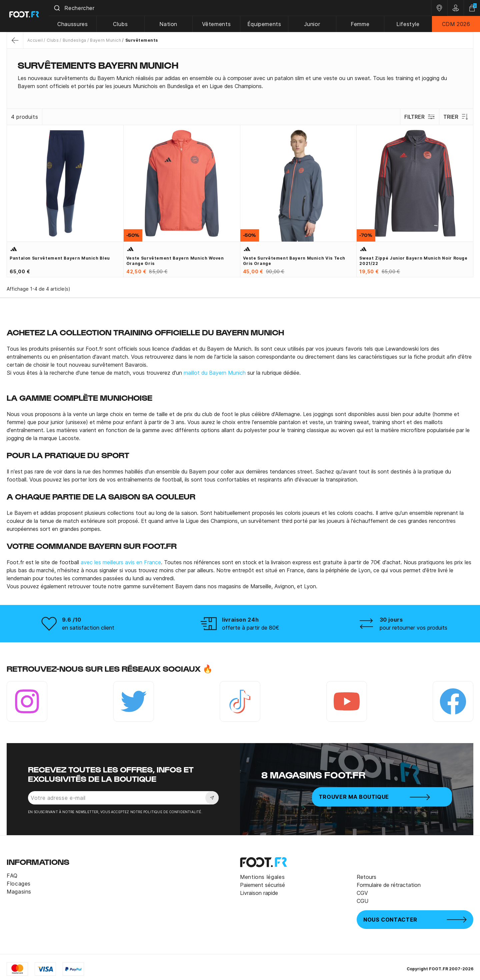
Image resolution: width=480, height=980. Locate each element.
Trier (456, 117)
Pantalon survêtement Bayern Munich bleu (60, 258)
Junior (313, 24)
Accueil (35, 40)
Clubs (123, 24)
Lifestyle (408, 24)
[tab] (240, 82)
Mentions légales (262, 877)
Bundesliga (74, 40)
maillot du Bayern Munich (215, 373)
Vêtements (218, 24)
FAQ (12, 876)
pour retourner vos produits (413, 628)
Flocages (19, 884)
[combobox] (241, 8)
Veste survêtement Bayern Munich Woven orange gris (175, 261)
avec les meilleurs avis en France (121, 562)
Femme (361, 24)
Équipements (266, 24)
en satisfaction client (88, 628)
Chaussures (75, 24)
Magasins (19, 892)
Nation (171, 24)
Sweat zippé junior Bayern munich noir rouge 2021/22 (413, 261)
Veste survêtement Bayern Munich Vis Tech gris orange (294, 261)
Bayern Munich (105, 40)
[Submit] (59, 8)
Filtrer (419, 117)
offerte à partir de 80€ (251, 628)
